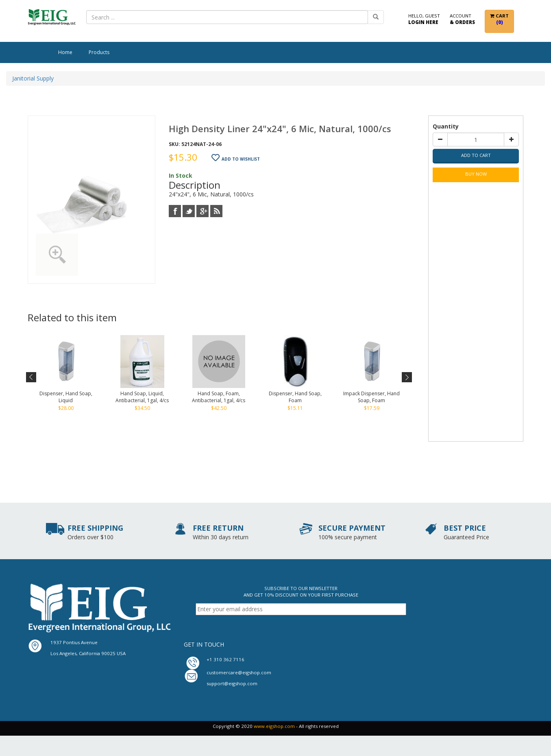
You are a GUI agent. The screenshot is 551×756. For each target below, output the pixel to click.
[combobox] (227, 17)
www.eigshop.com (274, 726)
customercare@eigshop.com (239, 672)
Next (406, 377)
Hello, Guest (424, 19)
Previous (32, 377)
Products (99, 52)
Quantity (446, 126)
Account (462, 19)
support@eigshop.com (232, 683)
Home (65, 52)
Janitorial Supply (33, 78)
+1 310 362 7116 (225, 659)
